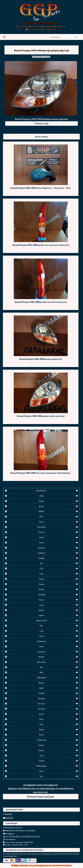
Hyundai (41, 594)
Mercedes (41, 662)
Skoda (41, 730)
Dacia (41, 543)
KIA (41, 626)
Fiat (41, 568)
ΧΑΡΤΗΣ (8, 818)
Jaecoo (41, 610)
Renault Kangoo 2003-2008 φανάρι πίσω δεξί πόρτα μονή (41, 302)
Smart (41, 735)
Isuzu (41, 600)
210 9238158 (47, 26)
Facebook (8, 814)
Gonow (41, 584)
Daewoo (41, 548)
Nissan (41, 683)
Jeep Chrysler (41, 620)
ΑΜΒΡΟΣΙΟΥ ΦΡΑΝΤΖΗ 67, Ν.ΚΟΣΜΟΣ (41, 23)
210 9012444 (22, 26)
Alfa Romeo (41, 491)
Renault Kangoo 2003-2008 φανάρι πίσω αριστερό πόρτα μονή (41, 245)
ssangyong (41, 740)
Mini (41, 672)
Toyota (41, 761)
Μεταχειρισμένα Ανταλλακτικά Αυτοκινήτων (54, 865)
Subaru (41, 745)
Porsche (41, 704)
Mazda (41, 657)
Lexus (41, 646)
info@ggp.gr (9, 834)
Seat (41, 724)
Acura (41, 506)
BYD (41, 517)
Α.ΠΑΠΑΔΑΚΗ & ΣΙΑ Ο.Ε (12, 828)
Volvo (41, 771)
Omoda (41, 693)
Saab (41, 719)
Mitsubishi (41, 678)
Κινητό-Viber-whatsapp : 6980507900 (41, 29)
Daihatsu (41, 553)
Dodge (41, 558)
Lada (41, 631)
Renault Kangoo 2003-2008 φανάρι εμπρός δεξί (41, 359)
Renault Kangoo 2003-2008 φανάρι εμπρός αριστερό (41, 50)
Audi (41, 496)
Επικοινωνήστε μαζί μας (41, 797)
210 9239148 (35, 26)
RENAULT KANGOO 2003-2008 (41, 57)
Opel (41, 688)
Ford (41, 574)
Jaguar (41, 615)
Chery (41, 522)
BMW (41, 511)
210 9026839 (60, 26)
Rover (41, 714)
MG (41, 667)
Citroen (41, 532)
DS (41, 563)
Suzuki (41, 750)
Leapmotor (41, 641)
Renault (41, 709)
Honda (41, 589)
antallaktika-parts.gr (27, 865)
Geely (41, 579)
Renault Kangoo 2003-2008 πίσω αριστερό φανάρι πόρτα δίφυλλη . (41, 473)
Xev (41, 776)
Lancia (41, 636)
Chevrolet (41, 527)
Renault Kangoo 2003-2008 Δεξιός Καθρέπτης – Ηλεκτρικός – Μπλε (41, 188)
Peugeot (41, 698)
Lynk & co (41, 652)
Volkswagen (41, 766)
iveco (41, 605)
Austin (41, 501)
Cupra (41, 537)
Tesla (41, 755)
